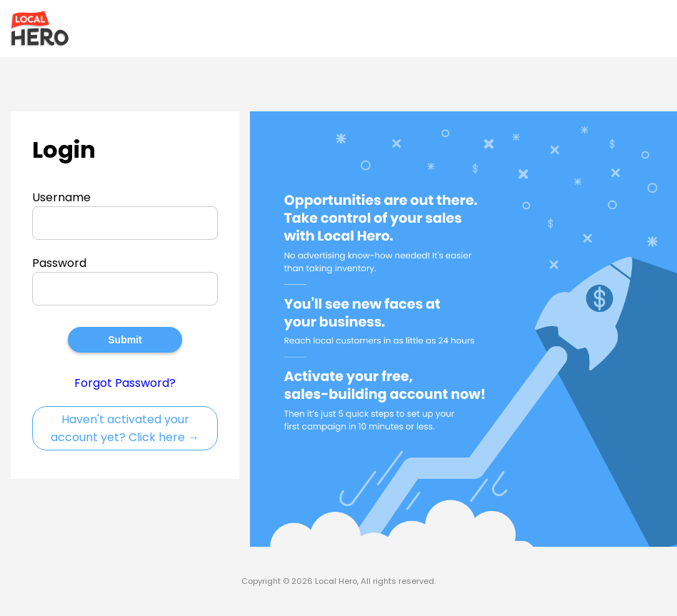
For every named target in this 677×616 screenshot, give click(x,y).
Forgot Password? (125, 383)
